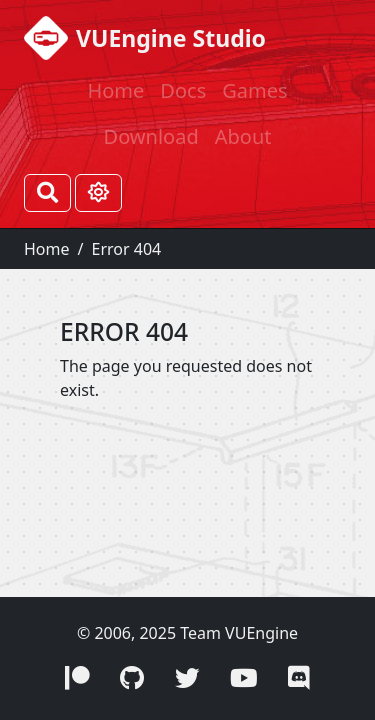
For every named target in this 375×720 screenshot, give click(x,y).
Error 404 (126, 249)
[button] (77, 678)
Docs (183, 90)
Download (151, 136)
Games (254, 90)
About (243, 136)
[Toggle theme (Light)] (98, 193)
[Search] (47, 193)
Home (115, 90)
